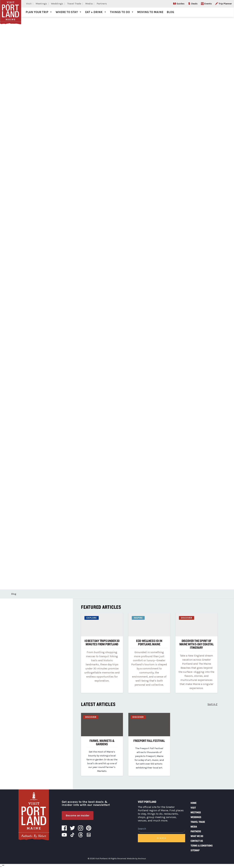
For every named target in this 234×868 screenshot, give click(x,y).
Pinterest (89, 828)
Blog (170, 12)
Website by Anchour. (137, 859)
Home (194, 803)
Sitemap (195, 850)
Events (208, 4)
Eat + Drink (96, 12)
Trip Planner (225, 4)
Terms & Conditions (202, 846)
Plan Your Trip (39, 12)
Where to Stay (69, 12)
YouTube (64, 835)
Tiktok (72, 835)
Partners (102, 4)
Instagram (81, 828)
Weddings (57, 4)
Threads (81, 835)
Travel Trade (74, 4)
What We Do (197, 836)
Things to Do (122, 12)
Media (89, 4)
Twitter (72, 828)
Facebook (64, 828)
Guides (181, 4)
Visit (29, 4)
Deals (194, 4)
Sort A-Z (212, 704)
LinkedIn (89, 835)
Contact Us (197, 841)
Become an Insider (78, 815)
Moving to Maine (150, 12)
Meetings (41, 4)
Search (162, 838)
